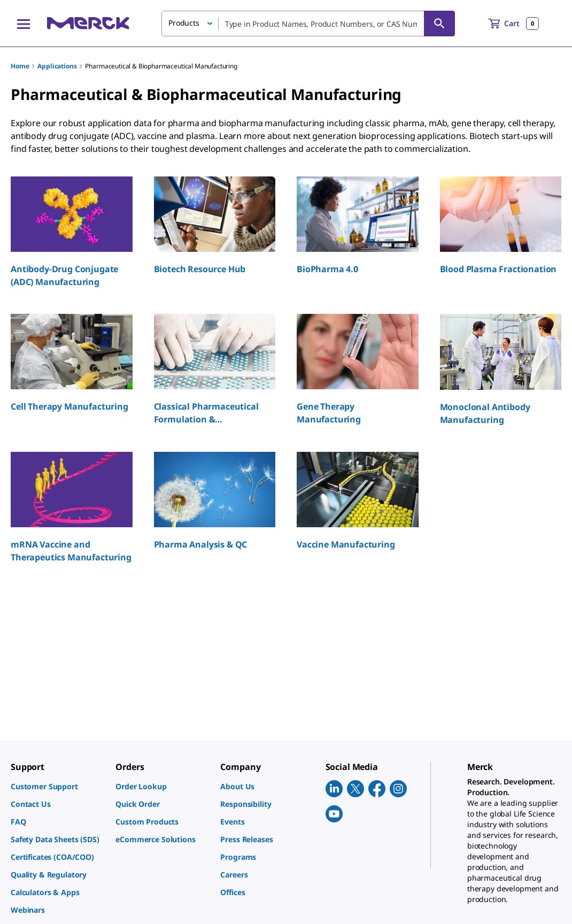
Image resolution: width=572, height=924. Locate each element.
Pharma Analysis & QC (201, 544)
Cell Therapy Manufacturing (69, 406)
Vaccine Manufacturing (346, 544)
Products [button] (184, 23)
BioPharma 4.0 (327, 269)
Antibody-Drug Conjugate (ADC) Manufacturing (64, 275)
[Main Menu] (24, 24)
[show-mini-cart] (513, 24)
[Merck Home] (88, 23)
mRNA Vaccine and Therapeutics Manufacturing (71, 551)
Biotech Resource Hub (200, 269)
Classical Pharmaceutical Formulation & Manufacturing (206, 413)
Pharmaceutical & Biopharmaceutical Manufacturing (161, 66)
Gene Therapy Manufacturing (329, 413)
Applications (57, 66)
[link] (58, 786)
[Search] (439, 24)
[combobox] (308, 24)
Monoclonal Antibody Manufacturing (485, 413)
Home (20, 66)
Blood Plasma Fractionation (498, 269)
